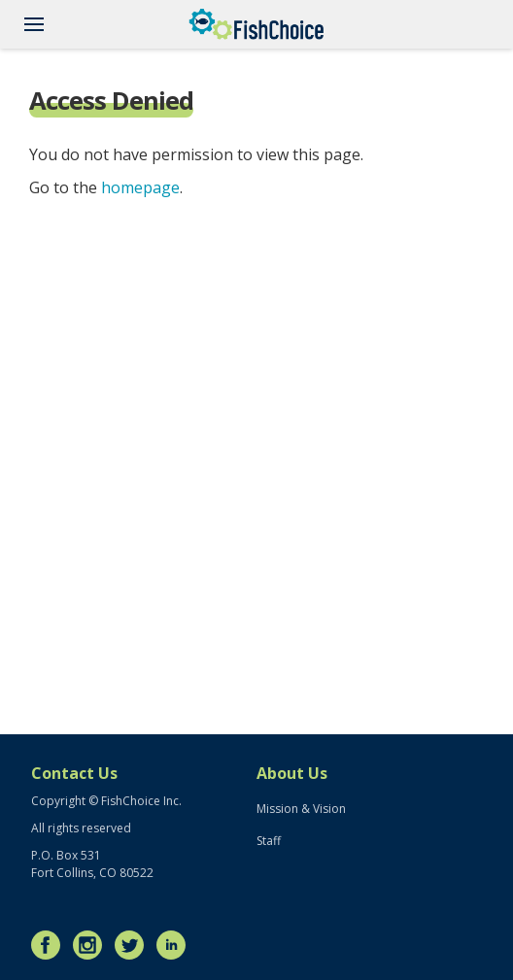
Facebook (51, 945)
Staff (269, 841)
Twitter (134, 945)
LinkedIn (176, 945)
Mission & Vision (301, 809)
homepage (140, 187)
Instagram (92, 945)
